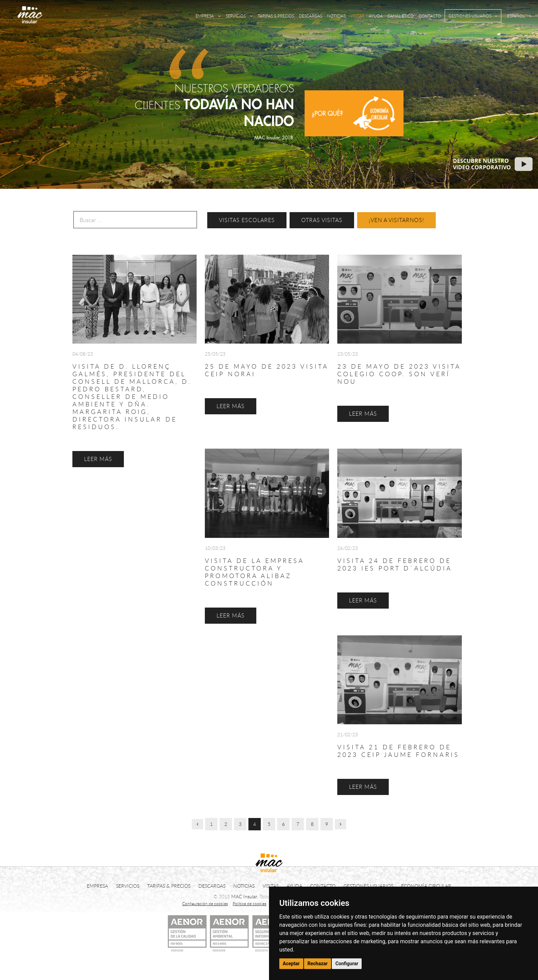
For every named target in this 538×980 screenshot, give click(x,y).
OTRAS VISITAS (322, 220)
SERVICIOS (239, 16)
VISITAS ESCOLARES (247, 220)
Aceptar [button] (291, 964)
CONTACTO (430, 16)
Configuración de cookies (205, 903)
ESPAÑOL (520, 16)
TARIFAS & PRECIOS (276, 16)
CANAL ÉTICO (401, 16)
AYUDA (376, 16)
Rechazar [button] (318, 964)
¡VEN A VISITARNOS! (396, 220)
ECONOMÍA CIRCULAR (426, 886)
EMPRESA (208, 16)
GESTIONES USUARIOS (473, 16)
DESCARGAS (311, 16)
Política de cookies (249, 903)
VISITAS (357, 16)
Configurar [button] (347, 964)
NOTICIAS (336, 16)
